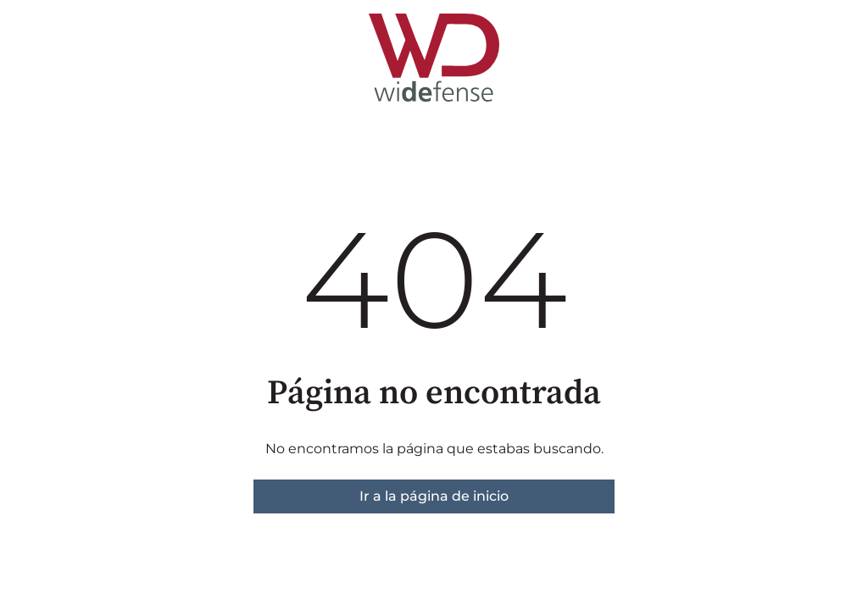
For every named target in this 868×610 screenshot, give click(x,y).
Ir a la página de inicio (434, 496)
